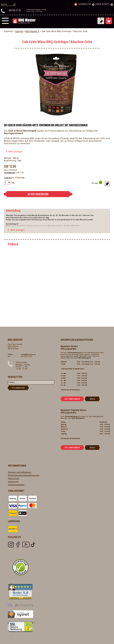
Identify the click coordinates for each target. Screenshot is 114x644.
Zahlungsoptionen (16, 485)
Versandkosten (10, 173)
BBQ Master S (32, 31)
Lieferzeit (8, 178)
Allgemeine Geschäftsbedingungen (24, 475)
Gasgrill (19, 31)
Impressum (13, 481)
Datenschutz (14, 478)
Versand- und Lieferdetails (20, 472)
